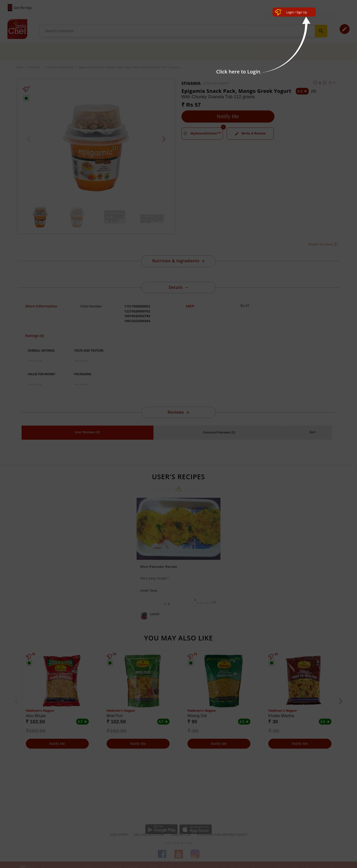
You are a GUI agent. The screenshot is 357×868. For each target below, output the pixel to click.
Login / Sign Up (297, 12)
